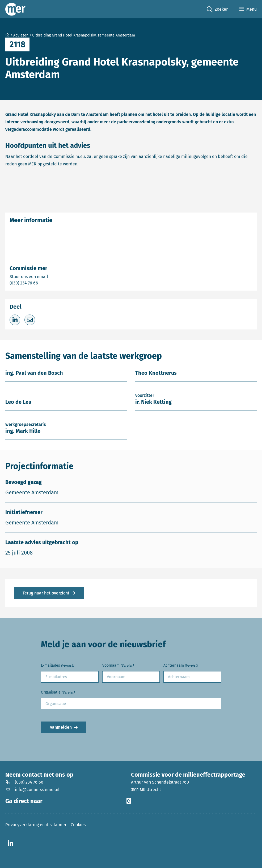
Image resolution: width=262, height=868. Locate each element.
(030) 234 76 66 (42, 283)
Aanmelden (61, 727)
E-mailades (57, 666)
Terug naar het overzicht (46, 593)
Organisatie (58, 693)
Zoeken (218, 9)
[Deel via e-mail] (30, 320)
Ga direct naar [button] (68, 801)
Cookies (78, 825)
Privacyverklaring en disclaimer (36, 825)
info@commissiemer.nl (32, 790)
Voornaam (118, 666)
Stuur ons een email (50, 276)
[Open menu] (248, 9)
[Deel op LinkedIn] (15, 320)
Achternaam (181, 666)
